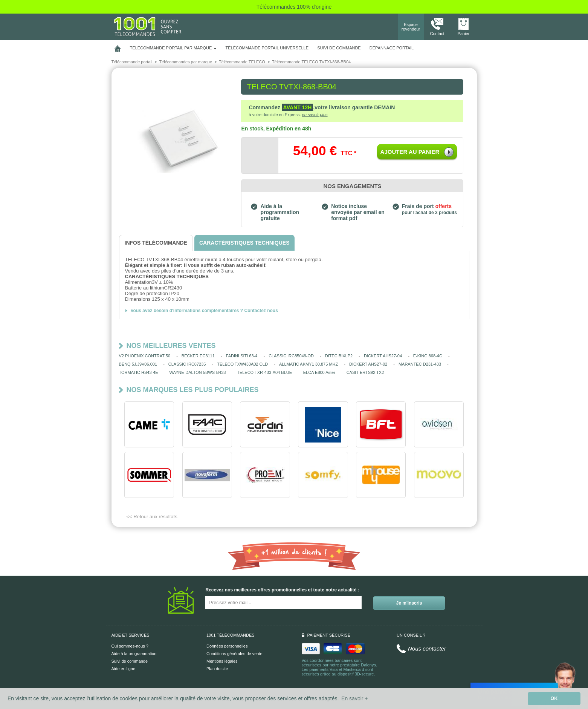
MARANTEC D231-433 (420, 364)
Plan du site (217, 669)
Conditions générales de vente (234, 654)
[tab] (156, 243)
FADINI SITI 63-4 (242, 356)
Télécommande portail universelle (267, 48)
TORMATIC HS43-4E (139, 372)
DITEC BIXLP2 (339, 356)
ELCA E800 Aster (319, 372)
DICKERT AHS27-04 (383, 356)
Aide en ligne (124, 669)
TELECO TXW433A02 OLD (242, 364)
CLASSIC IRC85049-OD (291, 356)
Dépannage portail (392, 48)
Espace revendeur (411, 27)
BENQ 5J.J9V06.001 (138, 364)
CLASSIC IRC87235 (187, 364)
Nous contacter (427, 649)
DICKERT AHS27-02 (368, 364)
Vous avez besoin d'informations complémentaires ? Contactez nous (204, 311)
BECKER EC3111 (198, 356)
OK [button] (554, 698)
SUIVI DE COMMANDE (339, 48)
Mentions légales (222, 661)
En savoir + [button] (354, 698)
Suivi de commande (130, 661)
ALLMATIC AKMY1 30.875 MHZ (309, 364)
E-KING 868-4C (428, 356)
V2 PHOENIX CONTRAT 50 (145, 356)
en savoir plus (315, 115)
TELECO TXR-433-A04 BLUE (264, 372)
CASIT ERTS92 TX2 (365, 372)
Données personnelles (227, 646)
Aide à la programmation (134, 654)
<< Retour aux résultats (152, 517)
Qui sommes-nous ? (130, 646)
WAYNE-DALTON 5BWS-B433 (197, 372)
